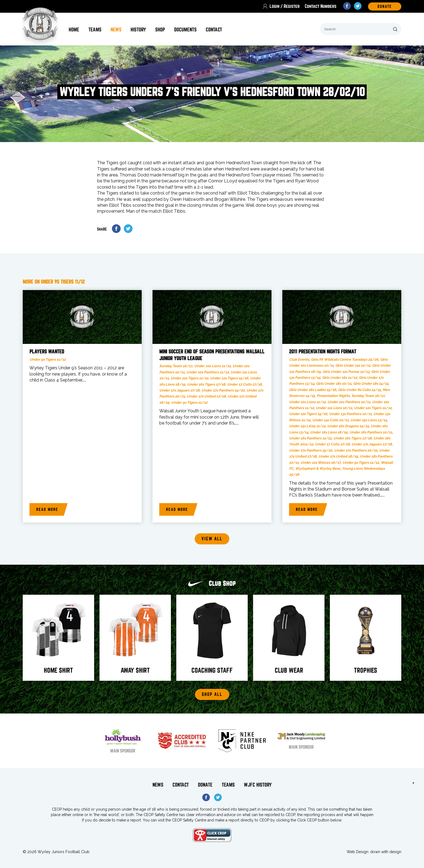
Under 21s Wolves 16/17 (321, 463)
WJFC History (258, 785)
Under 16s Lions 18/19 (329, 432)
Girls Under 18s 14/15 (371, 384)
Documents (185, 30)
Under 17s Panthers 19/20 (223, 390)
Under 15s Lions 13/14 (369, 420)
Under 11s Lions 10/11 (334, 408)
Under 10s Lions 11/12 (212, 366)
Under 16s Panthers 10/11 (371, 432)
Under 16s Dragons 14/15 (348, 426)
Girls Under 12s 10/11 (353, 365)
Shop (160, 30)
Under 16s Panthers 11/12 (310, 438)
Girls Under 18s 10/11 (334, 384)
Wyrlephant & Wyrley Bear (318, 468)
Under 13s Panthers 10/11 (350, 414)
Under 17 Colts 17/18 (244, 384)
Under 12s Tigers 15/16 (229, 378)
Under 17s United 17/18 (206, 396)
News (116, 30)
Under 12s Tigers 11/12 (189, 378)
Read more (47, 509)
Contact (214, 30)
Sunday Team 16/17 (176, 366)
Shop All (212, 694)
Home (74, 30)
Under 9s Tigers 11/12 (48, 359)
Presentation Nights (333, 396)
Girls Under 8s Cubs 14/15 (359, 390)
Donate (205, 785)
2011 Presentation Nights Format (323, 352)
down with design (386, 852)
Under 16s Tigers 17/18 (206, 384)
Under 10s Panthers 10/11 (349, 402)
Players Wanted (47, 352)
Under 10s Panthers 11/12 (208, 372)
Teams (95, 30)
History (138, 30)
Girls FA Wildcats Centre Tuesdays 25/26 (345, 359)
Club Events (299, 359)
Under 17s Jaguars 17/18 (179, 390)
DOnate (385, 6)
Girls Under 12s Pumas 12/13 (346, 372)
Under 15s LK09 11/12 (307, 426)
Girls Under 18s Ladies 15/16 (313, 390)
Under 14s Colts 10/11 (330, 420)
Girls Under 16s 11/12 (339, 378)
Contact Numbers (321, 6)
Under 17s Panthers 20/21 (356, 450)
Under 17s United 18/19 (338, 456)
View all (212, 539)
